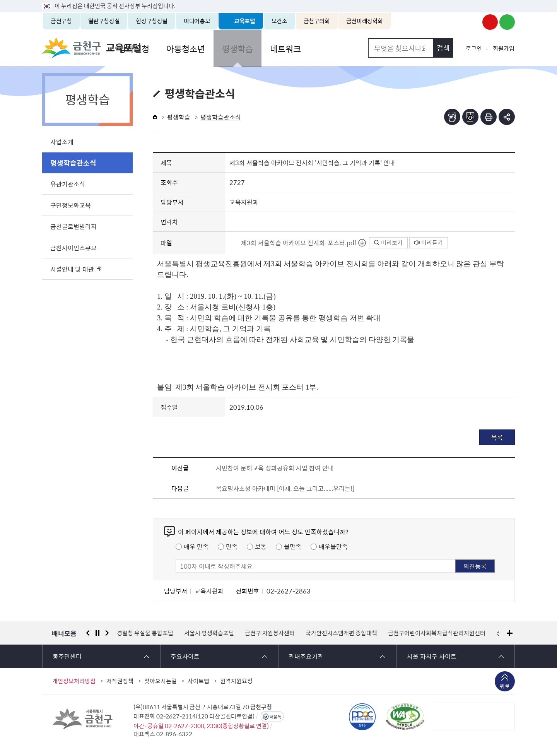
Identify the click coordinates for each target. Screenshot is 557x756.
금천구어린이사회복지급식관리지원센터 (437, 633)
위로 (505, 687)
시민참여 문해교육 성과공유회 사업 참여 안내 (275, 468)
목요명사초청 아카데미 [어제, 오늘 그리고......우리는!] (285, 488)
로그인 (474, 48)
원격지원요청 (236, 681)
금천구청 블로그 (507, 22)
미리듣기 (429, 243)
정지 (97, 633)
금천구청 (61, 21)
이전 (88, 633)
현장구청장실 (152, 21)
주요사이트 (185, 656)
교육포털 (245, 21)
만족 (232, 546)
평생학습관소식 (73, 163)
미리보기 (388, 243)
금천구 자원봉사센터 (270, 633)
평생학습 (279, 48)
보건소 (279, 21)
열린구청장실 (104, 21)
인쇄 (489, 117)
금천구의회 (317, 21)
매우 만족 (196, 546)
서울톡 (275, 717)
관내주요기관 (306, 656)
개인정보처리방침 (74, 681)
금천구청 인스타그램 (473, 22)
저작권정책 (120, 681)
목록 (497, 437)
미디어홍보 (197, 21)
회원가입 (504, 48)
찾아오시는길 (161, 681)
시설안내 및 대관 (72, 269)
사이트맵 (198, 681)
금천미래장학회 (365, 21)
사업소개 (62, 142)
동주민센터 (67, 656)
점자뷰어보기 (452, 117)
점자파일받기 (470, 117)
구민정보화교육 (71, 205)
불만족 (293, 546)
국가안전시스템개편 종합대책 (341, 633)
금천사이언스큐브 (73, 248)
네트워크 (325, 48)
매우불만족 (333, 546)
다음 (107, 633)
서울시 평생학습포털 (209, 633)
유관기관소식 (68, 184)
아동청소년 (229, 48)
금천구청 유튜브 (490, 22)
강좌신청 (178, 48)
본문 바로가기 (278, 0)
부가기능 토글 (507, 117)
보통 (261, 546)
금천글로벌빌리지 (73, 226)
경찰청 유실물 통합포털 (145, 633)
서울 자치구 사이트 (432, 656)
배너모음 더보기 (510, 633)
